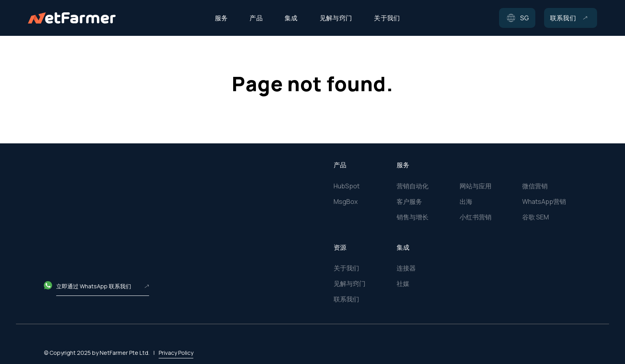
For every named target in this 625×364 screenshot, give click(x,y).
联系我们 (346, 299)
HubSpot (347, 186)
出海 (466, 202)
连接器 (406, 268)
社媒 (403, 284)
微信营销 (535, 186)
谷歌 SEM (536, 217)
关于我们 (346, 268)
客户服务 (409, 202)
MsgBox (346, 202)
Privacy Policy (176, 342)
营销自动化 (413, 186)
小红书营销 (476, 217)
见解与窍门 (350, 284)
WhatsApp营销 (544, 202)
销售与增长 (413, 217)
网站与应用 (476, 186)
